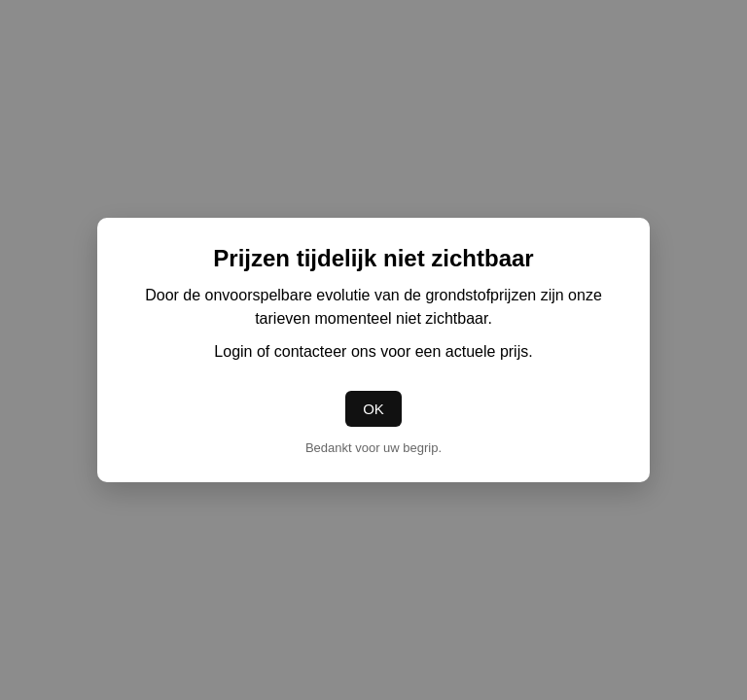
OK (373, 409)
